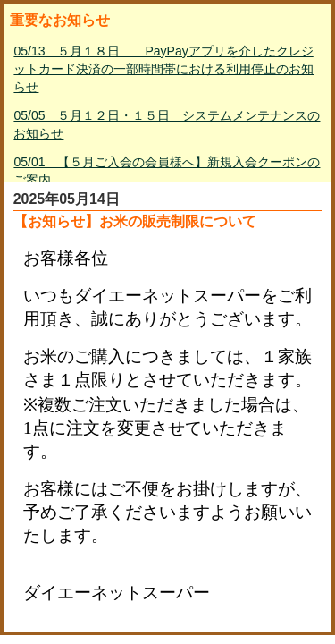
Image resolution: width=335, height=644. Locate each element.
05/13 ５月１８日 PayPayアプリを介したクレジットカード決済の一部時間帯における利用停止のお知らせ (163, 69)
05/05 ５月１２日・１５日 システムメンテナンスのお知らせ (167, 124)
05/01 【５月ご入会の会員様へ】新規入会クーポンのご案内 (167, 171)
